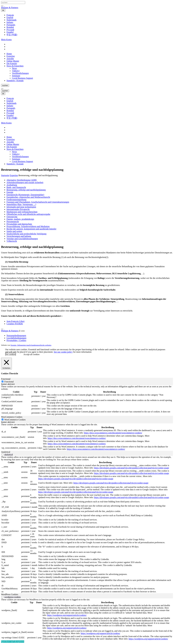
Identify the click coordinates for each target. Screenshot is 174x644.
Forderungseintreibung (16, 200)
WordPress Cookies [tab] (10, 594)
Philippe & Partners (10, 8)
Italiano (10, 22)
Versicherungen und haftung (19, 236)
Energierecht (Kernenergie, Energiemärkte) (25, 195)
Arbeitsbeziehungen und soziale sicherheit (25, 182)
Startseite (5, 175)
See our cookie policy (63, 352)
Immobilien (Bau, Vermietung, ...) (21, 204)
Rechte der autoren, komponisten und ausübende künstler (31, 229)
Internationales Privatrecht (18, 209)
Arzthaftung (12, 185)
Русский (10, 30)
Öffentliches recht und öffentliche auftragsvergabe (28, 214)
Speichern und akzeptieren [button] (13, 642)
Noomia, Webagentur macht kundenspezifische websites (31, 345)
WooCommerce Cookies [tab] (12, 417)
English (10, 17)
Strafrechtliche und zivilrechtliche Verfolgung (26, 234)
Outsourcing (12, 217)
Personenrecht (13, 222)
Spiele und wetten (14, 231)
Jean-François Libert (15, 321)
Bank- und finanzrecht (16, 187)
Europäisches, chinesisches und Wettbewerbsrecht (28, 197)
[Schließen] (6, 364)
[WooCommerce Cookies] (3, 419)
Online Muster (13, 61)
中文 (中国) (12, 35)
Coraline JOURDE (15, 324)
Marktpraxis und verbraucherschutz (22, 212)
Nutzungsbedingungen (16, 336)
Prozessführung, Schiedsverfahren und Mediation (28, 226)
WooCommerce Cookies (15, 420)
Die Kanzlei (12, 63)
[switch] (3, 455)
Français (10, 15)
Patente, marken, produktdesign (20, 219)
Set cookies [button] (11, 354)
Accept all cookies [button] (31, 354)
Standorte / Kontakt (15, 81)
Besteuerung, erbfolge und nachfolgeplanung (26, 190)
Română (10, 27)
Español (10, 32)
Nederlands (11, 20)
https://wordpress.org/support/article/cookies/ (67, 615)
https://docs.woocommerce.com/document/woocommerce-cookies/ (113, 433)
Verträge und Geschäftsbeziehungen (22, 239)
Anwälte (10, 59)
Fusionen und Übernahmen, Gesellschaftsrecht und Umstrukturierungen (38, 202)
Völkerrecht (12, 241)
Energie (10, 192)
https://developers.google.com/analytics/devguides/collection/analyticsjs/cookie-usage (132, 468)
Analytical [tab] (6, 452)
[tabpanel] (87, 401)
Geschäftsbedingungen (16, 338)
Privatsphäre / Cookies (16, 340)
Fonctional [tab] (6, 379)
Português (11, 25)
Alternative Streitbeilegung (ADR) (22, 180)
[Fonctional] (3, 382)
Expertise (11, 56)
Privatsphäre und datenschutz (19, 224)
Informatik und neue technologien (21, 207)
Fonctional (9, 382)
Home (9, 54)
